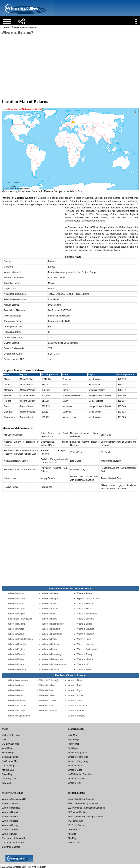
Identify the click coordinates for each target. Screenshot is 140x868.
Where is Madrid (47, 706)
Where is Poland (85, 593)
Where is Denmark (17, 644)
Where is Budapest (17, 711)
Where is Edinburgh (49, 680)
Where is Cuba (75, 770)
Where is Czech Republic (20, 639)
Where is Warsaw (77, 716)
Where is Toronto (10, 830)
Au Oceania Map (10, 761)
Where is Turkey (84, 654)
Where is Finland (16, 659)
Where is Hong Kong (78, 761)
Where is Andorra (17, 598)
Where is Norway (50, 670)
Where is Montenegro (52, 654)
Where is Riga (75, 690)
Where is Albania (16, 593)
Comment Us (74, 830)
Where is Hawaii (10, 812)
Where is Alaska (10, 817)
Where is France (16, 664)
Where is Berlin (16, 695)
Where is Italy (49, 614)
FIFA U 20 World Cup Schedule (83, 803)
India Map (73, 735)
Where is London (48, 701)
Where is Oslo (75, 680)
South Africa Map (10, 757)
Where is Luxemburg (52, 634)
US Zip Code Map (11, 744)
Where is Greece (50, 593)
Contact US (73, 843)
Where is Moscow (48, 711)
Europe (15, 27)
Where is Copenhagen (19, 716)
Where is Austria (16, 604)
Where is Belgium (17, 614)
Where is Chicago (11, 825)
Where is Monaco (50, 649)
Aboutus (72, 834)
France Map (74, 744)
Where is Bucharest (18, 706)
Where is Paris (75, 685)
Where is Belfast (16, 690)
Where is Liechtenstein (53, 624)
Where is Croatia (16, 629)
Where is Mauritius (11, 808)
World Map (7, 748)
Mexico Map (8, 770)
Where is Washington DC (14, 799)
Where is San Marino (87, 614)
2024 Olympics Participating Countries (86, 808)
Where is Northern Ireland (54, 664)
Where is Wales (84, 670)
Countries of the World (13, 843)
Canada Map (8, 766)
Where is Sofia (75, 701)
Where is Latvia (50, 619)
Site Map (72, 838)
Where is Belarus (16, 609)
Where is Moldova (51, 644)
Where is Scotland (85, 619)
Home (6, 27)
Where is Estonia (16, 654)
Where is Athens (16, 685)
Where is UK (83, 664)
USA (4, 739)
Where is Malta (49, 639)
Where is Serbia (84, 624)
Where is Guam (75, 766)
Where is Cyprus (16, 634)
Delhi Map (73, 748)
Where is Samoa (10, 803)
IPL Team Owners (76, 825)
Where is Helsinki (48, 685)
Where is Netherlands (52, 659)
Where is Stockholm (78, 706)
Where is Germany (17, 670)
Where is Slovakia (85, 629)
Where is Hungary (51, 598)
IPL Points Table (76, 821)
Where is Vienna (76, 711)
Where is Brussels (17, 701)
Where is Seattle (10, 821)
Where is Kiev (46, 690)
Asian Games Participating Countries (86, 817)
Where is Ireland (50, 609)
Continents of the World (13, 838)
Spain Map (7, 774)
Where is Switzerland (87, 649)
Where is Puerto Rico (78, 757)
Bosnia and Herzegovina (20, 619)
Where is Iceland (50, 604)
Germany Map (9, 779)
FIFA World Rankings (78, 812)
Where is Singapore (77, 753)
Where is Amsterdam (18, 680)
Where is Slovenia (85, 634)
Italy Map (6, 783)
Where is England (17, 649)
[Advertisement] (70, 64)
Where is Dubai (9, 834)
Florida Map (8, 753)
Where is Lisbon (47, 695)
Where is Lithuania (51, 629)
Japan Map (73, 739)
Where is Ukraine (85, 659)
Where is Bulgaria (17, 624)
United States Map (11, 735)
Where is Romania (86, 604)
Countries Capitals (11, 847)
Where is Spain (84, 639)
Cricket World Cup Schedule (82, 799)
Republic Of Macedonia (88, 598)
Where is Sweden (85, 644)
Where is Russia (84, 609)
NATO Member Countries (80, 774)
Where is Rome (76, 695)
